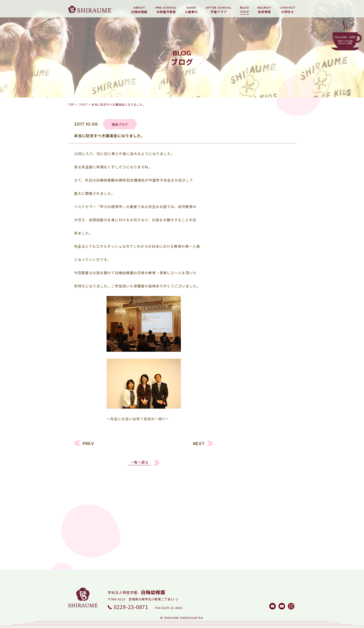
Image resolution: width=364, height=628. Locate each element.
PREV (88, 449)
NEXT (199, 449)
